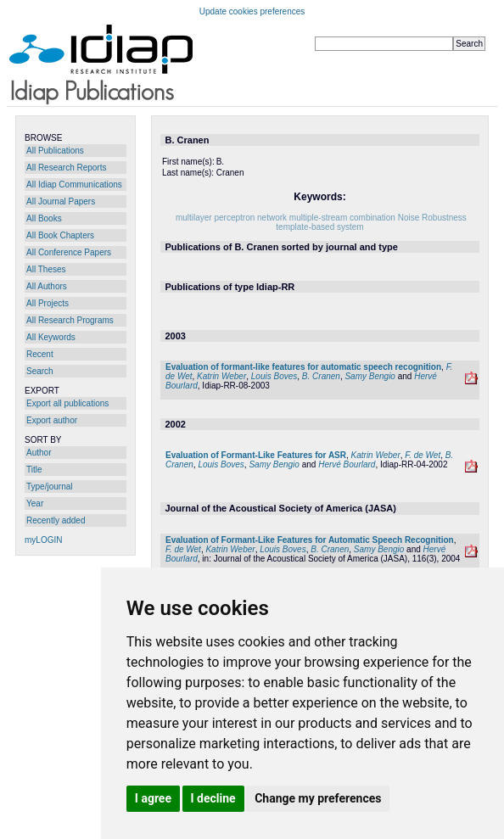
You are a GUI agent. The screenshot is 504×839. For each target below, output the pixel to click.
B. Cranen (321, 376)
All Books (44, 218)
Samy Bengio (370, 376)
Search (40, 371)
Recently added (56, 520)
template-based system (319, 227)
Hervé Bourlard (347, 464)
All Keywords (51, 337)
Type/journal (49, 487)
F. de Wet (423, 455)
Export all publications (67, 403)
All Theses (46, 269)
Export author (52, 420)
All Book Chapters (60, 235)
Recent (40, 354)
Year (35, 503)
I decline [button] (213, 798)
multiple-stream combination (342, 218)
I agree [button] (153, 798)
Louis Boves (274, 376)
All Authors (47, 286)
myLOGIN (43, 540)
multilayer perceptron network (231, 218)
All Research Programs (70, 320)
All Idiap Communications (74, 185)
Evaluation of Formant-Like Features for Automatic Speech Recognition (310, 540)
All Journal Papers (61, 201)
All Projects (48, 303)
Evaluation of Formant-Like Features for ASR (256, 455)
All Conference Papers (69, 252)
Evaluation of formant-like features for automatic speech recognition (303, 367)
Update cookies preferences (252, 11)
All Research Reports (66, 168)
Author (39, 453)
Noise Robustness (432, 218)
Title (34, 470)
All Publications (55, 151)
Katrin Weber (221, 376)
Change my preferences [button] (318, 798)
